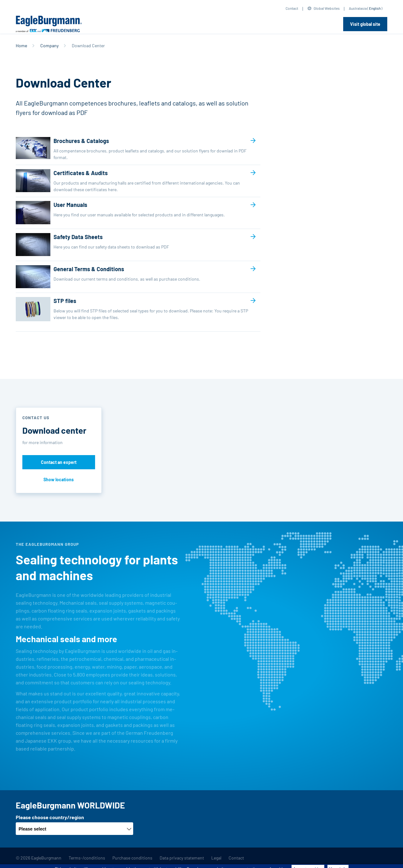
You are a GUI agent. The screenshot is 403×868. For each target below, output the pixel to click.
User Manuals (133, 212)
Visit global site (365, 24)
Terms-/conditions (87, 858)
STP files (133, 312)
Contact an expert (59, 462)
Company (49, 46)
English (375, 8)
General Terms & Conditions (133, 277)
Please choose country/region (50, 817)
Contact (292, 8)
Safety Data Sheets (133, 245)
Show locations (59, 480)
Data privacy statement (182, 858)
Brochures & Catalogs (133, 149)
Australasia (358, 8)
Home (21, 46)
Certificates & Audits (133, 181)
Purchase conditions (132, 858)
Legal (216, 858)
